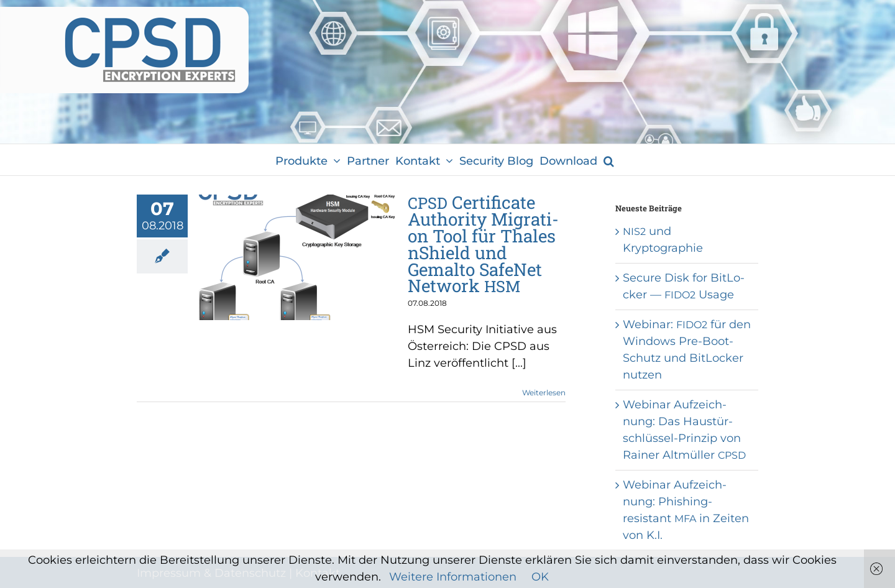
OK (540, 577)
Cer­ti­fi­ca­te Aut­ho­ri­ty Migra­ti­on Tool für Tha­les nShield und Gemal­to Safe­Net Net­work (483, 244)
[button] (609, 160)
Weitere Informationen (453, 577)
